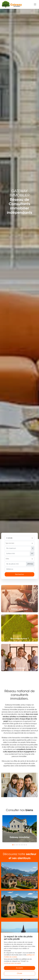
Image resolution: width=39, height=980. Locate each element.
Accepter (19, 968)
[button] (13, 845)
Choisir (20, 974)
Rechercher (19, 575)
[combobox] (19, 543)
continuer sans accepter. (13, 963)
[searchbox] (19, 544)
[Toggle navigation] (35, 4)
